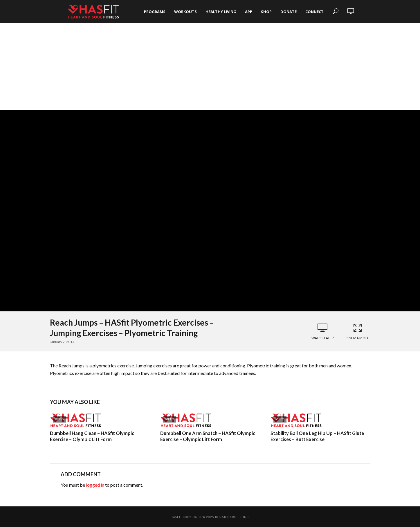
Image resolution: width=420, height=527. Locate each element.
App (249, 12)
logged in (95, 485)
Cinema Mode (358, 331)
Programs (155, 12)
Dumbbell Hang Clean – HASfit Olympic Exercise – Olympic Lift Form (92, 436)
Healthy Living (221, 12)
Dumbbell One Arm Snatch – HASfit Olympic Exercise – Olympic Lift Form (207, 436)
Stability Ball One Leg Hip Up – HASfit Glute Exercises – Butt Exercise (317, 436)
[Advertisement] (210, 67)
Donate (289, 12)
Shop (266, 12)
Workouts (185, 12)
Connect (314, 12)
